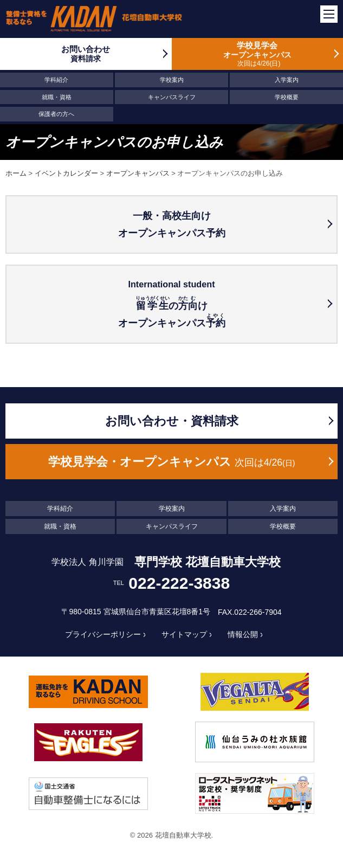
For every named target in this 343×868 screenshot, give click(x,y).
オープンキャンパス (138, 173)
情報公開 (243, 634)
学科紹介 (56, 80)
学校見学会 (258, 54)
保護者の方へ (56, 114)
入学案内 (287, 80)
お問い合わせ (86, 54)
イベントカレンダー (66, 173)
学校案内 (172, 80)
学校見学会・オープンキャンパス (172, 462)
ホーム (16, 173)
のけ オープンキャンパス (171, 303)
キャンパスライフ (172, 97)
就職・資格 (57, 97)
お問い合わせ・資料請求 (172, 421)
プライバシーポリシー (103, 634)
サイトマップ (184, 634)
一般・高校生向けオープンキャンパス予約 (172, 224)
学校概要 (287, 97)
